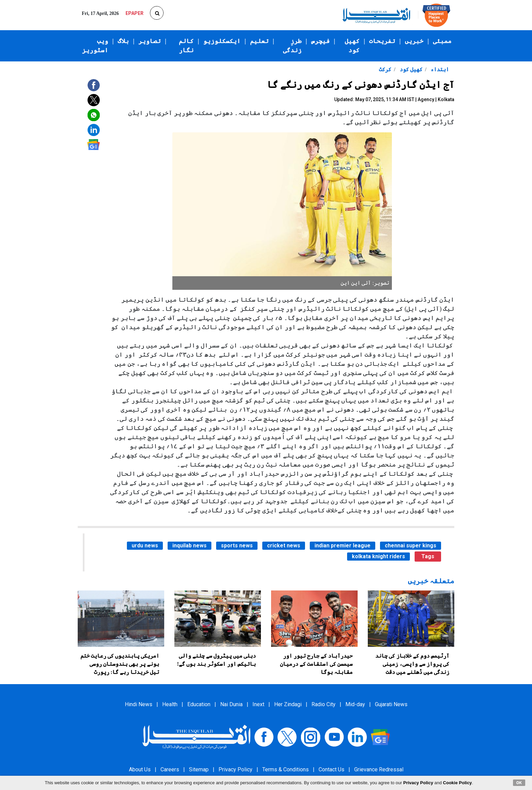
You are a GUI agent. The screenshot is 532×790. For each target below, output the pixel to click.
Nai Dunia (231, 704)
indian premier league (343, 546)
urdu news (145, 546)
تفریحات (382, 41)
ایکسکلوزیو (222, 41)
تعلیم (259, 41)
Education (199, 704)
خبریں (414, 41)
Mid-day (355, 704)
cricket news (284, 546)
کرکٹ (385, 69)
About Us (140, 769)
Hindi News (139, 704)
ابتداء (439, 69)
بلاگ (123, 41)
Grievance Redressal (379, 769)
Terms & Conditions (286, 769)
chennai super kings (411, 546)
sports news (237, 546)
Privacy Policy (235, 769)
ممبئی (442, 41)
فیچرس (320, 41)
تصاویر (150, 41)
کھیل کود (352, 46)
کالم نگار (186, 46)
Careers (170, 769)
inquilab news (189, 546)
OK (519, 783)
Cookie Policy (458, 783)
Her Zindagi (288, 704)
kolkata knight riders (378, 556)
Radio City (324, 704)
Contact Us (331, 769)
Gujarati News (391, 704)
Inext (258, 704)
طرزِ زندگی (292, 46)
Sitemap (199, 769)
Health (170, 704)
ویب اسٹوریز (95, 46)
